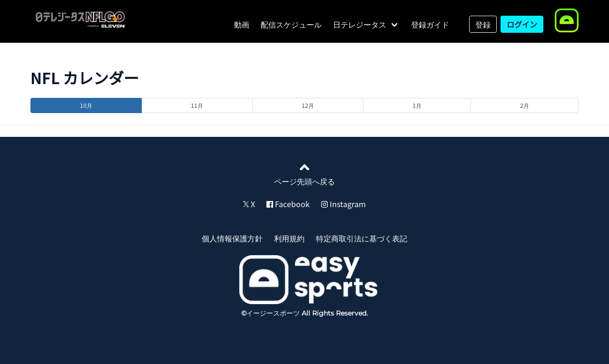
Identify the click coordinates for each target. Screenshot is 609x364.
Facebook (288, 204)
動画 (242, 24)
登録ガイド (430, 24)
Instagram (344, 204)
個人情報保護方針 (232, 238)
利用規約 (289, 238)
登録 (483, 24)
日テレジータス (360, 24)
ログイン (522, 24)
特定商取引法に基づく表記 (362, 238)
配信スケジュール (291, 24)
